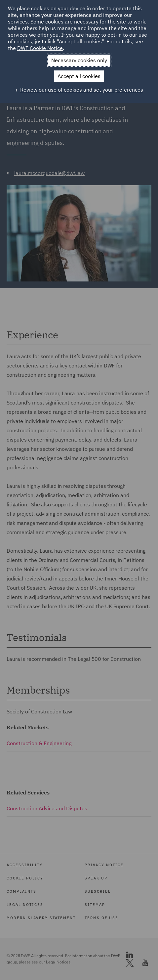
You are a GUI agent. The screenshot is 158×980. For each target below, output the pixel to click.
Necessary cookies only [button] (79, 60)
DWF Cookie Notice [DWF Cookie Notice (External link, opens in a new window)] (40, 48)
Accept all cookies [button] (79, 76)
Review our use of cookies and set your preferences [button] (82, 90)
